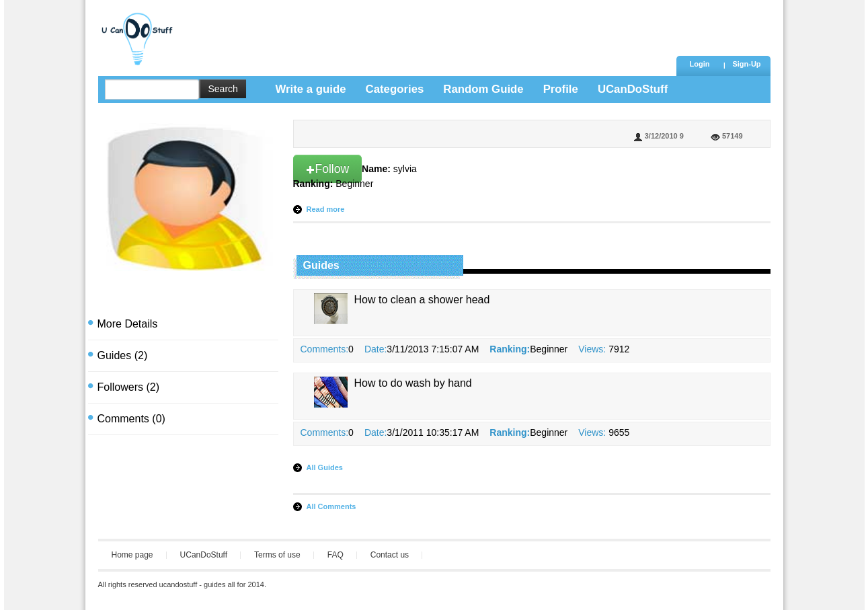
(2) (123, 355)
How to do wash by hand (413, 383)
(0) (131, 419)
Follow (328, 169)
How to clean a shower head (422, 300)
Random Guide (483, 89)
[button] (747, 65)
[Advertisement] (427, 30)
